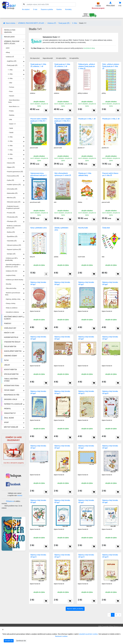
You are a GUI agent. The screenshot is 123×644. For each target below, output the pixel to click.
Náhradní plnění (9, 37)
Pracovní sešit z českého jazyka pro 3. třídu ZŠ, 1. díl (39, 121)
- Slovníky (8, 284)
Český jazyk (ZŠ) (64, 23)
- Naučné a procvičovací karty (13, 294)
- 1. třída (10, 70)
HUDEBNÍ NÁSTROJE (11, 337)
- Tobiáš (11, 133)
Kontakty (68, 9)
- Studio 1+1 (12, 124)
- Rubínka (11, 115)
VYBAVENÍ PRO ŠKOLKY (12, 342)
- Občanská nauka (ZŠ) (13, 202)
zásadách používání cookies (88, 634)
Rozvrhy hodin (83, 228)
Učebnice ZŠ (52, 23)
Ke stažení (26, 9)
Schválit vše (9, 641)
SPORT (6, 422)
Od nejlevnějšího (61, 58)
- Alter (10, 83)
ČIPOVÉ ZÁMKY (9, 390)
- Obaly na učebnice (11, 308)
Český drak (106, 228)
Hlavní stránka (9, 23)
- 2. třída (10, 74)
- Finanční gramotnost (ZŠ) (15, 172)
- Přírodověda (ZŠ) (12, 217)
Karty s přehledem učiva (39, 228)
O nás (35, 9)
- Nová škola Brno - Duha (14, 101)
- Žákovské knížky (11, 288)
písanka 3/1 (81, 148)
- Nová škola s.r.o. (14, 106)
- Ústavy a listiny (10, 303)
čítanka (80, 202)
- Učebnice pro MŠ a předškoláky (11, 259)
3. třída (75, 23)
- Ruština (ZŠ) (11, 232)
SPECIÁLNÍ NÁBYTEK (11, 374)
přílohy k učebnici (83, 93)
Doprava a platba (47, 9)
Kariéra (59, 9)
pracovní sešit (34, 148)
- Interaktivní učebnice (12, 312)
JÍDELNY (7, 365)
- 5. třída (10, 141)
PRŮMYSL (7, 409)
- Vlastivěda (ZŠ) (11, 241)
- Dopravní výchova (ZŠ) (14, 249)
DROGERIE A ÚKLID (11, 399)
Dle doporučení (35, 58)
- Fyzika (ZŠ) (10, 180)
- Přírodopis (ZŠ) (11, 221)
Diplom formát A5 (35, 475)
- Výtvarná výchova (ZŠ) (14, 245)
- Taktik (11, 128)
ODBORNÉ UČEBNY (11, 356)
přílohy (104, 93)
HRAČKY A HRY (9, 333)
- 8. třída (10, 154)
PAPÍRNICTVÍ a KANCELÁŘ (13, 404)
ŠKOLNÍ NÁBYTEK (10, 347)
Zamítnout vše (21, 641)
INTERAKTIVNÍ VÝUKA (12, 386)
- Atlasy (8, 52)
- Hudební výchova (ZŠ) (13, 185)
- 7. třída (10, 150)
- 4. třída (10, 137)
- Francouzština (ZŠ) (13, 176)
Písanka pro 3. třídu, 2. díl (111, 119)
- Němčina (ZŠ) (11, 198)
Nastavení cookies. (61, 636)
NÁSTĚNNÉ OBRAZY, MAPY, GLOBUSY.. (13, 318)
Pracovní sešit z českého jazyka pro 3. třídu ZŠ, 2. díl (63, 121)
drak (103, 257)
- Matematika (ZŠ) (12, 193)
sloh (55, 202)
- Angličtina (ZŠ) (11, 61)
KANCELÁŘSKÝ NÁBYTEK (13, 351)
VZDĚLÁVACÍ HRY (10, 328)
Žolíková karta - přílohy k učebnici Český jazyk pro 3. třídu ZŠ (87, 66)
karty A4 (32, 257)
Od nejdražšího (74, 58)
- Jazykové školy (10, 275)
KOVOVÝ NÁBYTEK (10, 370)
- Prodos (11, 111)
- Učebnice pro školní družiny (14, 280)
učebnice (33, 93)
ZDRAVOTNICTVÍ (10, 413)
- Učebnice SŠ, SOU (11, 271)
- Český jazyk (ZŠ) (12, 65)
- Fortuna (11, 87)
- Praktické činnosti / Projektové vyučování (13, 207)
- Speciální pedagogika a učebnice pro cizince (13, 266)
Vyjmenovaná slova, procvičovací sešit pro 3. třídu (39, 175)
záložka (56, 257)
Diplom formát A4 (35, 311)
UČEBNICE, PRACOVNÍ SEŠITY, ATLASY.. (31, 23)
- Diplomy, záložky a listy (13, 299)
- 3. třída (10, 78)
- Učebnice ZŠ (9, 57)
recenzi (20, 495)
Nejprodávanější (48, 58)
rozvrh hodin (81, 257)
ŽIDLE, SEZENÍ (9, 418)
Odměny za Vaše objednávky (10, 31)
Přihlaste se (10, 501)
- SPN (10, 120)
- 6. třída (10, 146)
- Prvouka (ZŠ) (11, 213)
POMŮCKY (8, 323)
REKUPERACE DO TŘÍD (12, 395)
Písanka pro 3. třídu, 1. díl (87, 119)
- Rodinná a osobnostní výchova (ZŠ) (13, 227)
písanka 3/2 (105, 148)
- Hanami (11, 96)
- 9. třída (10, 159)
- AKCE (7, 48)
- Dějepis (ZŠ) (10, 167)
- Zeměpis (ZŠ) (11, 254)
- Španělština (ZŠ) (12, 236)
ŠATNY (6, 360)
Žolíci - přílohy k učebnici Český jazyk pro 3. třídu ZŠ (111, 66)
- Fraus (11, 91)
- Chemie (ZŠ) (11, 163)
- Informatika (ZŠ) (12, 189)
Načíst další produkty (75, 609)
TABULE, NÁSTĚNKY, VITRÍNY (11, 380)
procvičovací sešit (35, 202)
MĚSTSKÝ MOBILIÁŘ (11, 427)
